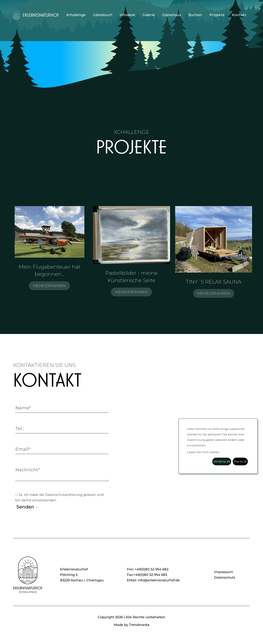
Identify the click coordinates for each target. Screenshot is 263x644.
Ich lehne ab (222, 461)
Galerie (149, 15)
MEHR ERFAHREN (49, 286)
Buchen (195, 15)
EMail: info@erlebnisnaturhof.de (153, 580)
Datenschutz (225, 577)
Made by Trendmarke (132, 625)
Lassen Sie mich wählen (203, 452)
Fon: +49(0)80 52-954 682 (148, 569)
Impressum (224, 572)
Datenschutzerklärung (64, 495)
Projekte (217, 15)
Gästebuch (103, 15)
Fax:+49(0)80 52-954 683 (147, 575)
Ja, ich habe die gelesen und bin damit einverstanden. (59, 497)
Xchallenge (76, 15)
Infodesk (127, 15)
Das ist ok (240, 461)
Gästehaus (172, 15)
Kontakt (239, 15)
